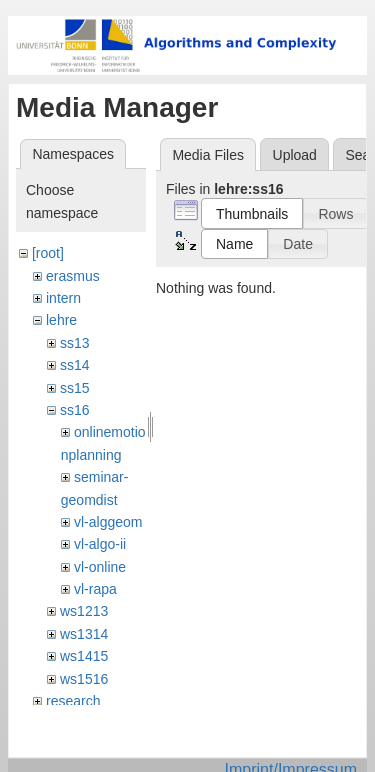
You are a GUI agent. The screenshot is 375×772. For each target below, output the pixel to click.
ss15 (75, 388)
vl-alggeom (108, 522)
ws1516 (84, 679)
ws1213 (84, 611)
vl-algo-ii (100, 544)
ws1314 (84, 634)
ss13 (75, 343)
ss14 (75, 365)
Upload (295, 155)
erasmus (73, 276)
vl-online (100, 567)
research (73, 701)
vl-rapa (95, 589)
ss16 (75, 410)
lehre (61, 320)
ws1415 (84, 656)
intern (63, 298)
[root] (48, 253)
